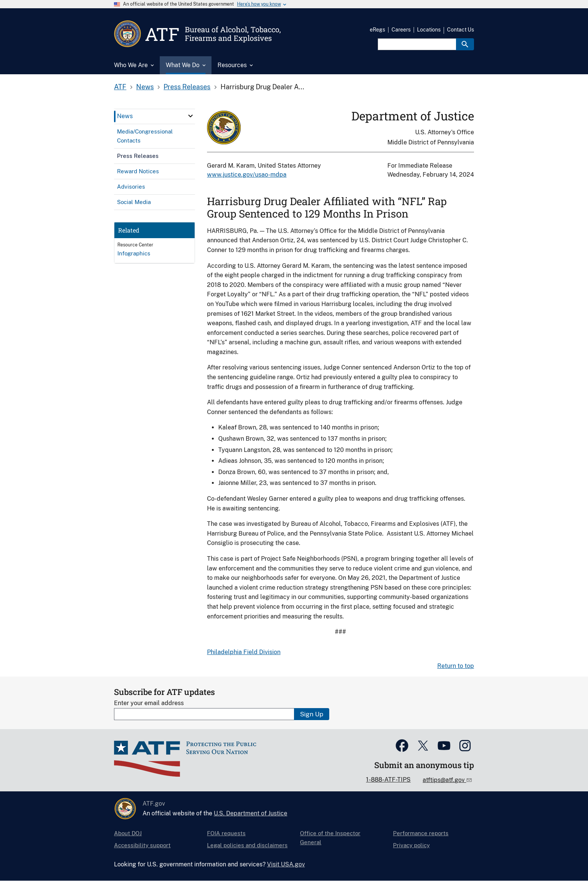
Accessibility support (142, 845)
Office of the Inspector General (330, 838)
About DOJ (128, 833)
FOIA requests (226, 833)
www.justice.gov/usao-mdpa (247, 175)
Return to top (456, 666)
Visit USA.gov (286, 864)
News (145, 87)
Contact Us (460, 30)
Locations (429, 30)
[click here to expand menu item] (190, 116)
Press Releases (187, 87)
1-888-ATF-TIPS (388, 780)
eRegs (377, 30)
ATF (120, 87)
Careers (401, 30)
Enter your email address (149, 703)
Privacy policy (411, 845)
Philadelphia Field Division (244, 652)
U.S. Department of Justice (250, 813)
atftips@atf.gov (444, 780)
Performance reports (421, 833)
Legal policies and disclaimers (247, 845)
